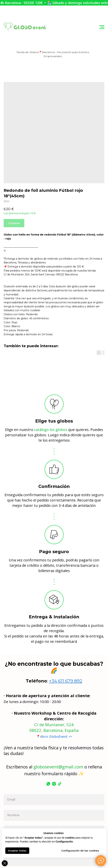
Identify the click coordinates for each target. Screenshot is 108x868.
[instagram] (54, 784)
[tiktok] (60, 784)
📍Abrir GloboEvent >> (54, 736)
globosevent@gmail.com (58, 767)
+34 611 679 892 (66, 681)
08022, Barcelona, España (54, 730)
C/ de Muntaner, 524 (54, 725)
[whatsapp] (48, 784)
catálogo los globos (51, 430)
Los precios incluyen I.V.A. (20, 213)
